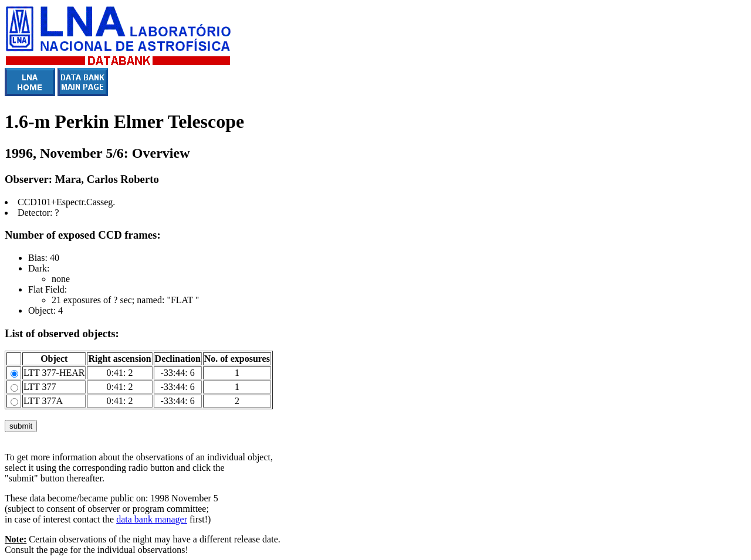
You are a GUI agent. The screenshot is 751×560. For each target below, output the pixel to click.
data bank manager (152, 519)
